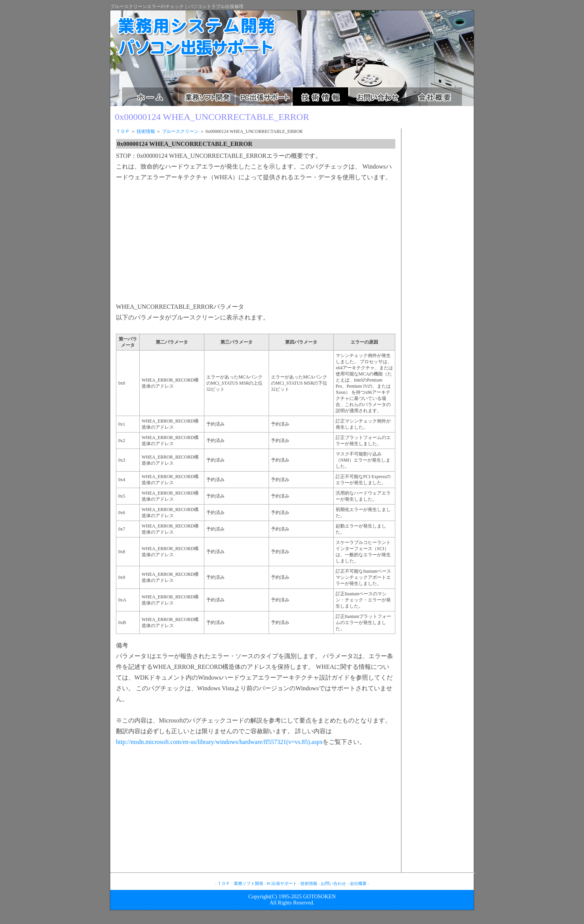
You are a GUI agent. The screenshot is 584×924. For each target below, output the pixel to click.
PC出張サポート (282, 883)
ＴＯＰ (123, 131)
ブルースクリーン (180, 131)
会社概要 (358, 883)
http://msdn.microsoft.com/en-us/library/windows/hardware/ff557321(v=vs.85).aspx (219, 742)
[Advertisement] (180, 242)
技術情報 (146, 131)
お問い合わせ (333, 883)
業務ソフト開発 (249, 883)
